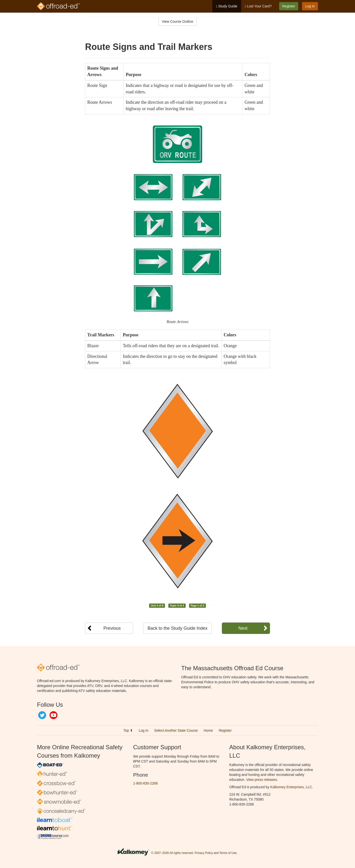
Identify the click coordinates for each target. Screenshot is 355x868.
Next (243, 628)
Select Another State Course (176, 730)
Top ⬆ (128, 730)
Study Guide (227, 6)
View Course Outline (177, 21)
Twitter (42, 715)
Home (208, 730)
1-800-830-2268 (145, 783)
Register (289, 6)
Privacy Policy (204, 853)
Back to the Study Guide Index (177, 628)
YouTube (53, 715)
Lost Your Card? (258, 6)
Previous (112, 628)
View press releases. (262, 780)
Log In (310, 6)
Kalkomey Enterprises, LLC (291, 787)
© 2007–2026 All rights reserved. (172, 853)
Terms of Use (228, 853)
